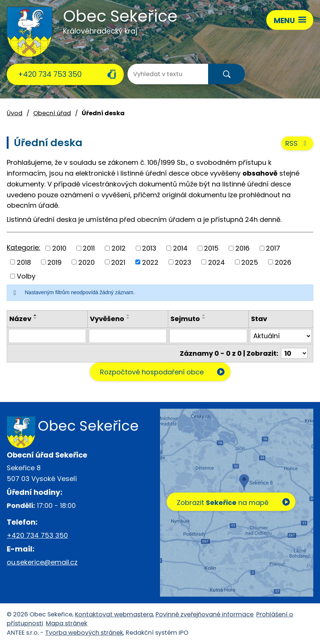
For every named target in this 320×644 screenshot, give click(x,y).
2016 (242, 248)
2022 (150, 262)
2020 (87, 262)
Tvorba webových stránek (84, 633)
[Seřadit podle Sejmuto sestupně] (204, 318)
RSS (297, 143)
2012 (119, 248)
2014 (180, 248)
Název (20, 319)
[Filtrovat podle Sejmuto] (208, 336)
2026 (283, 262)
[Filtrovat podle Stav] (281, 336)
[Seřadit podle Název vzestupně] (35, 315)
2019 (54, 262)
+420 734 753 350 (50, 74)
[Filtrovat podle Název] (47, 336)
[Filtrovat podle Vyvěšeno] (128, 336)
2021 (118, 262)
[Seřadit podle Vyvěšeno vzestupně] (128, 315)
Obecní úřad (52, 113)
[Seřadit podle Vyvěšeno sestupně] (128, 318)
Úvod (15, 113)
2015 (211, 248)
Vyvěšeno (107, 319)
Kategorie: (23, 247)
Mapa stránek (67, 623)
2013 (149, 248)
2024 (217, 262)
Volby (26, 276)
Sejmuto (185, 319)
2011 (89, 248)
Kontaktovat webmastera (114, 614)
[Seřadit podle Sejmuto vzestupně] (204, 315)
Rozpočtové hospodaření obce (152, 372)
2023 (183, 262)
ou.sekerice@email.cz (42, 562)
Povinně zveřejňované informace (205, 614)
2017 (273, 248)
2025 (250, 262)
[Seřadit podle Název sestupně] (35, 318)
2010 (59, 248)
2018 (24, 262)
